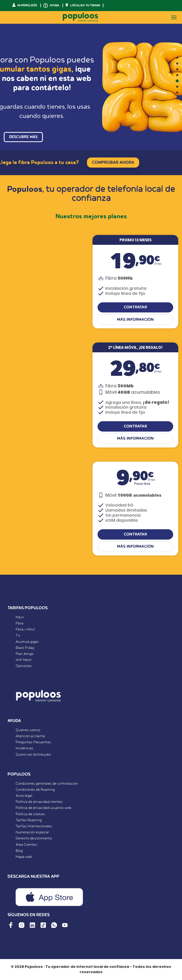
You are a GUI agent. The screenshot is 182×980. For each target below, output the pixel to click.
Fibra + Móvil (25, 629)
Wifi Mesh (24, 660)
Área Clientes (26, 845)
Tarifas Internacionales (34, 826)
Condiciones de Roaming (35, 790)
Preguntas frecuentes (33, 742)
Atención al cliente (30, 736)
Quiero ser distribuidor (33, 755)
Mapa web (24, 857)
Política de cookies (30, 814)
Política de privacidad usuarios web (43, 808)
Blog (19, 851)
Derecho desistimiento (34, 838)
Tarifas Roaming (29, 820)
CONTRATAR (135, 307)
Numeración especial (32, 832)
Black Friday (25, 648)
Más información (135, 320)
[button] (177, 58)
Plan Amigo (25, 654)
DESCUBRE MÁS (23, 137)
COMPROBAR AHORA (113, 163)
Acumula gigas (27, 642)
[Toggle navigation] (174, 17)
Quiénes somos (28, 730)
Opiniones (24, 666)
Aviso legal (24, 796)
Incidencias (24, 748)
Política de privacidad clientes (39, 802)
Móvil (20, 617)
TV (18, 636)
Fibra (20, 623)
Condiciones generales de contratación (47, 784)
